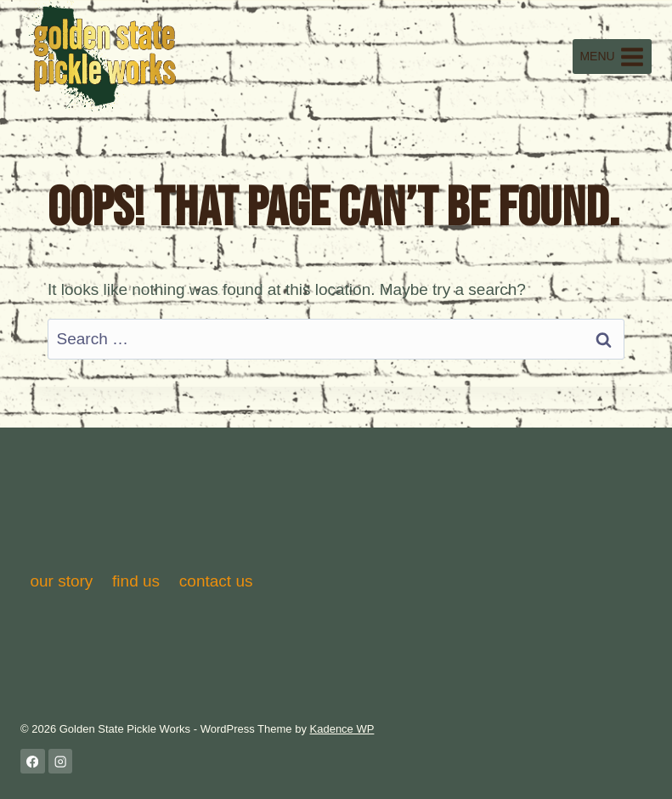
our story (61, 581)
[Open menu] (612, 57)
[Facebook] (33, 761)
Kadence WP (342, 729)
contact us (216, 581)
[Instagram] (61, 761)
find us (136, 581)
